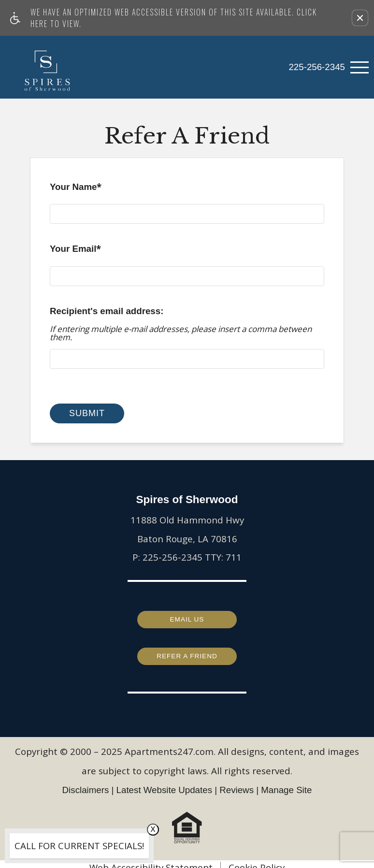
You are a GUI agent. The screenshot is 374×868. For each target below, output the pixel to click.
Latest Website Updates (164, 783)
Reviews (237, 783)
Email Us (187, 616)
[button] (360, 18)
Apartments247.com (169, 745)
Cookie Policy (257, 861)
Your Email (75, 251)
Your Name (76, 189)
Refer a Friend (187, 651)
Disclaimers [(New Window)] (86, 783)
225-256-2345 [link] (317, 67)
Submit (87, 413)
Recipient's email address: (107, 311)
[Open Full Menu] (360, 67)
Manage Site (286, 783)
